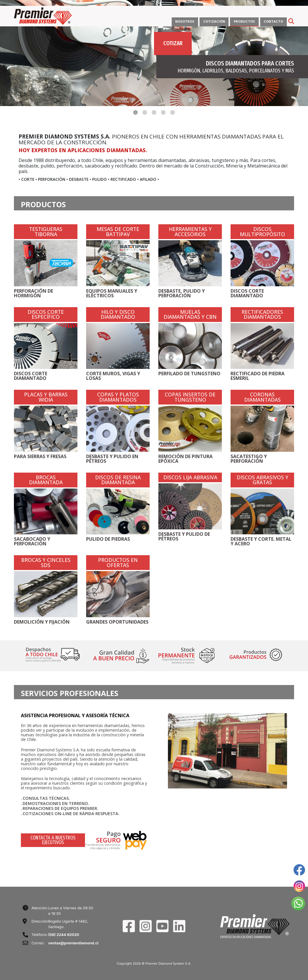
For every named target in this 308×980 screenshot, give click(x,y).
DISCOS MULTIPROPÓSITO (262, 232)
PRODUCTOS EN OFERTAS (118, 563)
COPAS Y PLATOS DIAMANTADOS (118, 397)
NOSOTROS (185, 21)
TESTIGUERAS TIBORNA (46, 232)
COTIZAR (173, 43)
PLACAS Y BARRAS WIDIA (46, 397)
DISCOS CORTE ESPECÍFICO (46, 315)
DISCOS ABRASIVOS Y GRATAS (262, 480)
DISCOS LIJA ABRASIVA (190, 478)
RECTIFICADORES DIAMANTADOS (262, 315)
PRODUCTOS (244, 21)
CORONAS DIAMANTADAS (262, 397)
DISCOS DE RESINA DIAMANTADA (118, 480)
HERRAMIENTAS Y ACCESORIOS (190, 232)
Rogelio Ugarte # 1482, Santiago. (68, 924)
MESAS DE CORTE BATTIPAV (118, 232)
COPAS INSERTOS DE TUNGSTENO (190, 397)
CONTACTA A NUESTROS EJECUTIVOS (53, 840)
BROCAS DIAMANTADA (46, 480)
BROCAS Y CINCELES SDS (46, 563)
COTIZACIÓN (214, 21)
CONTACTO (273, 21)
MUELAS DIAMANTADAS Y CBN (190, 315)
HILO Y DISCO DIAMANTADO (118, 315)
